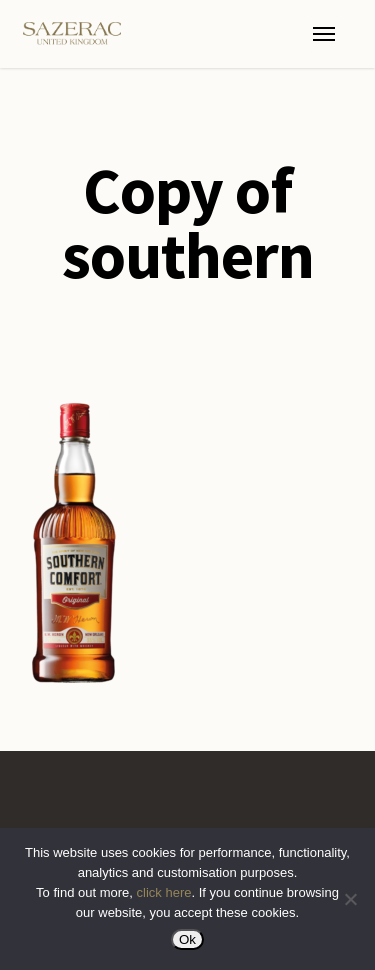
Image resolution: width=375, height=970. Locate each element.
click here (164, 892)
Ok (187, 939)
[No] (350, 899)
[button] (324, 34)
